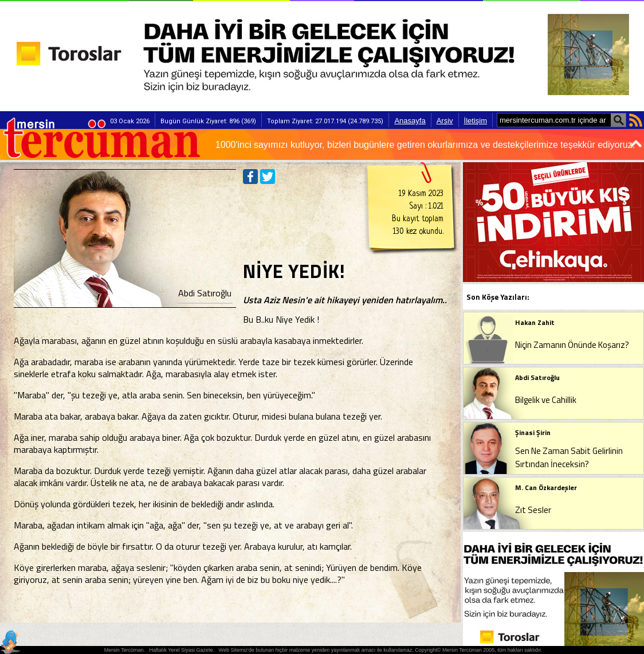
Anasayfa (410, 121)
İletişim (476, 121)
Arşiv (445, 121)
